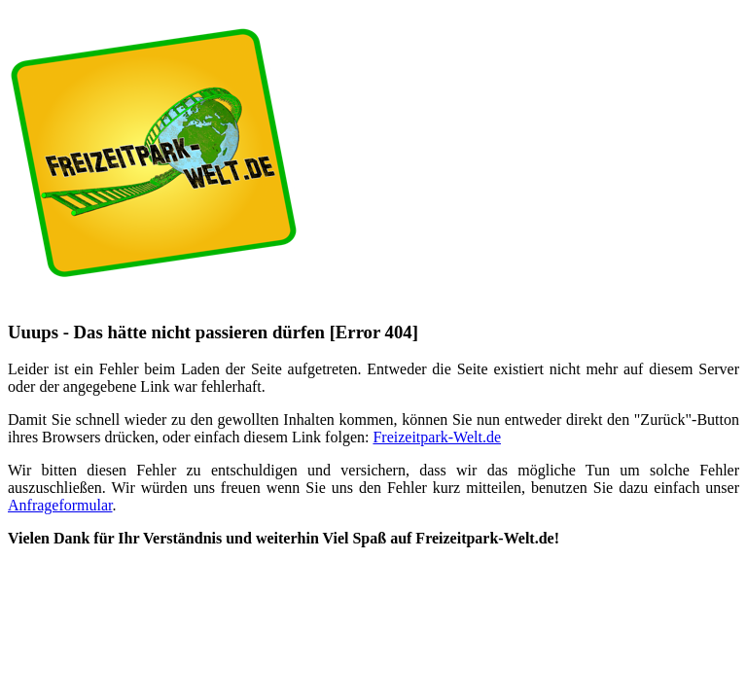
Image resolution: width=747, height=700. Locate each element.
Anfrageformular (60, 505)
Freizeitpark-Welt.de (437, 437)
